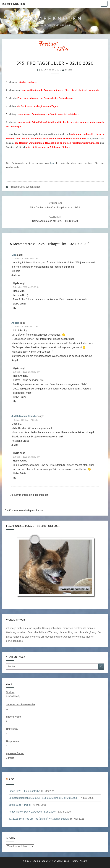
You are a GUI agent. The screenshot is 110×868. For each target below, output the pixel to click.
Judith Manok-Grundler (25, 416)
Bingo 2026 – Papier (20, 805)
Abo (12, 779)
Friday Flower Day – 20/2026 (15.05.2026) (32, 812)
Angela (15, 323)
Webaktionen (33, 187)
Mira (14, 255)
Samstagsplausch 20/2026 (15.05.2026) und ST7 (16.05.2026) (43, 798)
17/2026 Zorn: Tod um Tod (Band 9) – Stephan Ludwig (39, 819)
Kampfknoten (14, 4)
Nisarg (84, 861)
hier (52, 163)
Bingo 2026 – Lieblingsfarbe (24, 791)
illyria (69, 70)
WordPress (63, 861)
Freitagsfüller (17, 187)
